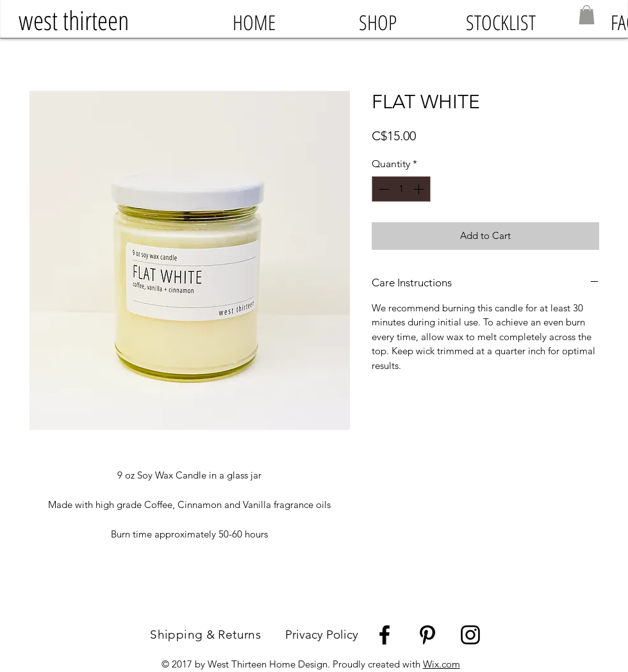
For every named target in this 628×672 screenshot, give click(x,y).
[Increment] (420, 189)
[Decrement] (383, 189)
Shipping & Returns (218, 635)
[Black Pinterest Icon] (427, 635)
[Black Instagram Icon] (470, 635)
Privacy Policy (322, 635)
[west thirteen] (73, 20)
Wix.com (442, 664)
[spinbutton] (401, 189)
